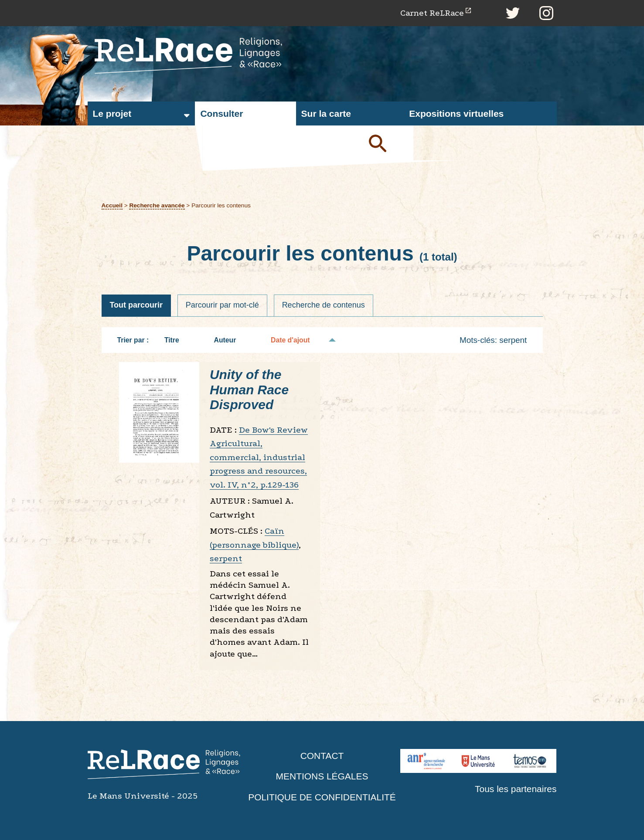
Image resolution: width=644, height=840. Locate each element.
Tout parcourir (136, 305)
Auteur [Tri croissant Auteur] (230, 340)
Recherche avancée (157, 205)
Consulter (221, 113)
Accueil (112, 205)
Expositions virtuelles (456, 113)
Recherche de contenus (324, 305)
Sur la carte (326, 113)
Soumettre (388, 143)
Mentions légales (322, 777)
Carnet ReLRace (432, 13)
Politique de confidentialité (322, 797)
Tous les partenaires (516, 789)
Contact (322, 756)
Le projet (112, 113)
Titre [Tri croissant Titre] (176, 340)
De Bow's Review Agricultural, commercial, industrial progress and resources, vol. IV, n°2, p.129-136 (259, 457)
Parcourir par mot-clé (222, 305)
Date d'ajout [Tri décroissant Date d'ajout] (295, 340)
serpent (226, 559)
